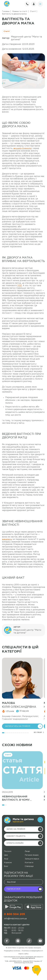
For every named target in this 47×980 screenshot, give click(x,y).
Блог (6, 866)
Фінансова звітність (27, 958)
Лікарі (27, 851)
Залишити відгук (32, 859)
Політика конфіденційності (32, 951)
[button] (3, 733)
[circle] (40, 4)
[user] (34, 4)
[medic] (22, 678)
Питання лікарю (32, 855)
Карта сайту (23, 954)
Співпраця (29, 866)
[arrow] (40, 820)
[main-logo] (19, 820)
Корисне (8, 863)
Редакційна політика (12, 951)
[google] (13, 907)
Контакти (29, 863)
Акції (6, 859)
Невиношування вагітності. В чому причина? (16, 798)
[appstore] (34, 907)
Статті (7, 31)
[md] (18, 941)
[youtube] (40, 941)
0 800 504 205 (14, 914)
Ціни (6, 855)
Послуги (8, 851)
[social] (29, 941)
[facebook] (7, 941)
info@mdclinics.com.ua (15, 919)
